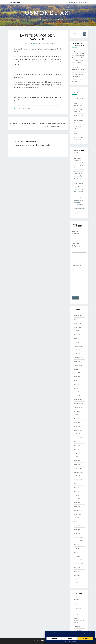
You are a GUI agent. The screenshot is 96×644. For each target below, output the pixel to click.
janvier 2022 (77, 338)
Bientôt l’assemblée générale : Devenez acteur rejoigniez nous (53, 124)
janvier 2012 (77, 533)
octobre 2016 (77, 380)
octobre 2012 (77, 514)
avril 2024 (76, 319)
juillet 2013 (77, 487)
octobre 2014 (77, 434)
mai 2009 (76, 583)
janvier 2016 (77, 396)
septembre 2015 (78, 407)
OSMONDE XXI (14, 2)
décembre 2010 (78, 560)
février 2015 (77, 422)
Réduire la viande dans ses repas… (77, 2)
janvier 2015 (77, 426)
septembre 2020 (78, 346)
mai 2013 (76, 495)
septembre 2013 (78, 480)
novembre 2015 (78, 403)
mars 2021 (77, 342)
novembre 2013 (78, 472)
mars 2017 (77, 373)
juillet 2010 (77, 567)
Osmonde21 (38, 43)
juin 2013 (76, 491)
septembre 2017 (78, 365)
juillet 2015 (77, 411)
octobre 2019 (77, 350)
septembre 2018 (78, 358)
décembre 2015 (78, 400)
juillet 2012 (77, 518)
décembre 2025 (78, 316)
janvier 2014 (77, 464)
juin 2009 (76, 579)
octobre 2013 (77, 476)
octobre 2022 (77, 327)
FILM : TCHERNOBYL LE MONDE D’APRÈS (79, 202)
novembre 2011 (78, 537)
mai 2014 (76, 453)
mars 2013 (77, 499)
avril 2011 (76, 552)
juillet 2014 (77, 445)
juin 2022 (76, 331)
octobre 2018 (77, 354)
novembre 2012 (78, 510)
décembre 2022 (78, 323)
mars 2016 (77, 392)
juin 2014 (76, 449)
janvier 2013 (77, 506)
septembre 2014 (78, 438)
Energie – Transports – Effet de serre (79, 620)
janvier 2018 (77, 361)
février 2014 (77, 461)
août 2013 (76, 483)
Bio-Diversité (77, 608)
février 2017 (77, 377)
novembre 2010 (78, 564)
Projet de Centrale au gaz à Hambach (79, 211)
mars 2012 (77, 525)
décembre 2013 (78, 468)
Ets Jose (76, 171)
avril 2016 (76, 388)
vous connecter (26, 145)
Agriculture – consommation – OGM (79, 602)
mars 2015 (77, 419)
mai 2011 (76, 548)
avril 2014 (76, 457)
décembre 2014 (78, 430)
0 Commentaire (50, 43)
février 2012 (77, 529)
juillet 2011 (77, 545)
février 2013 (77, 503)
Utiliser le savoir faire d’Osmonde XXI (78, 165)
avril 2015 (76, 415)
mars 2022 (77, 335)
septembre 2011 (78, 541)
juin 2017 (76, 369)
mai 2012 (76, 522)
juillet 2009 (77, 575)
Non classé (77, 627)
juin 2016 (76, 384)
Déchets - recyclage (23, 108)
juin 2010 (76, 571)
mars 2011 (77, 556)
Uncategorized (78, 630)
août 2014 (76, 442)
